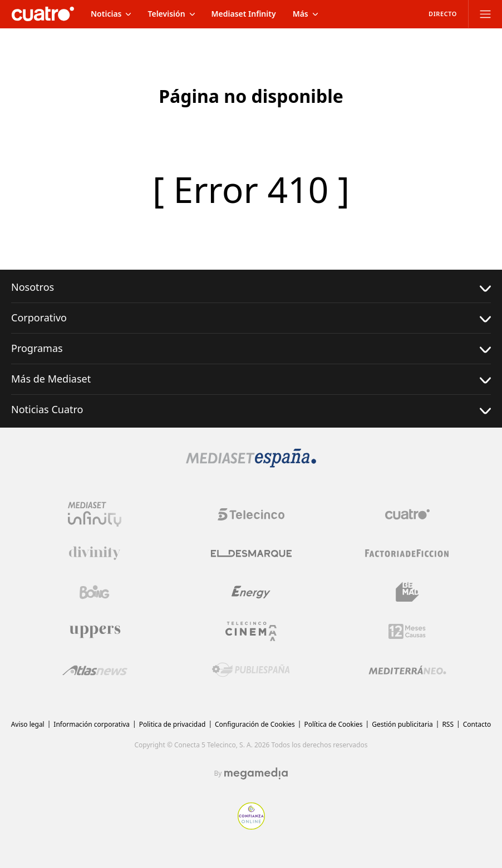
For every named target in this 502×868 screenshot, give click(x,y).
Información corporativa (92, 724)
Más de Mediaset (251, 379)
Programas (251, 348)
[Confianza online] (251, 826)
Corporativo (251, 318)
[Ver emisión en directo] (439, 14)
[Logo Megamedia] (256, 773)
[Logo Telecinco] (251, 514)
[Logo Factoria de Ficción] (407, 553)
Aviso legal (28, 724)
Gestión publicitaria (402, 724)
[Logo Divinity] (95, 553)
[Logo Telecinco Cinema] (251, 631)
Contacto (477, 724)
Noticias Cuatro (251, 410)
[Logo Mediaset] (251, 464)
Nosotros (251, 287)
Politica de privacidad (173, 724)
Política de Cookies (333, 724)
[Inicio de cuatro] (43, 14)
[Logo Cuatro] (407, 514)
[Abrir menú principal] (485, 14)
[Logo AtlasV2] (95, 670)
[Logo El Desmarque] (251, 554)
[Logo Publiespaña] (251, 670)
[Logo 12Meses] (407, 631)
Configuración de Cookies (255, 724)
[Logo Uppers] (95, 631)
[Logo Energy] (251, 592)
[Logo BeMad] (407, 592)
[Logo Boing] (95, 592)
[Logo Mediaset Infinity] (95, 514)
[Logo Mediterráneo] (407, 670)
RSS (448, 724)
